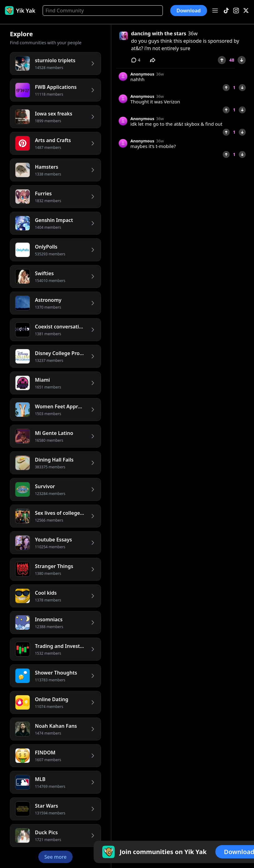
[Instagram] (236, 11)
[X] (246, 11)
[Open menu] (215, 11)
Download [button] (189, 11)
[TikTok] (226, 11)
